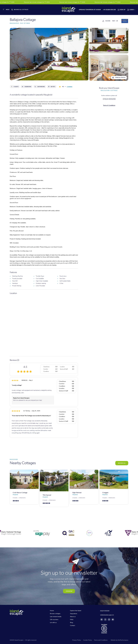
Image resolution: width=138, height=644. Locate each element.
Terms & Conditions (109, 105)
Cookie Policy (87, 640)
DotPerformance (123, 640)
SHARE (108, 21)
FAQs (72, 620)
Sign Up (123, 10)
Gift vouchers (54, 620)
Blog (71, 623)
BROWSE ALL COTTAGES (21, 10)
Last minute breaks (56, 617)
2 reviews (70, 87)
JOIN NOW (69, 591)
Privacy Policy (77, 640)
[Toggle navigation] (6, 10)
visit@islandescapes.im (107, 615)
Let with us (53, 623)
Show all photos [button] (119, 78)
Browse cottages (55, 614)
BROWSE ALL (122, 463)
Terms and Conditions (101, 640)
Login (132, 10)
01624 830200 (109, 99)
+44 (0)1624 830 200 (109, 10)
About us (73, 617)
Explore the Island (76, 611)
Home (52, 611)
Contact (73, 626)
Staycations (74, 614)
